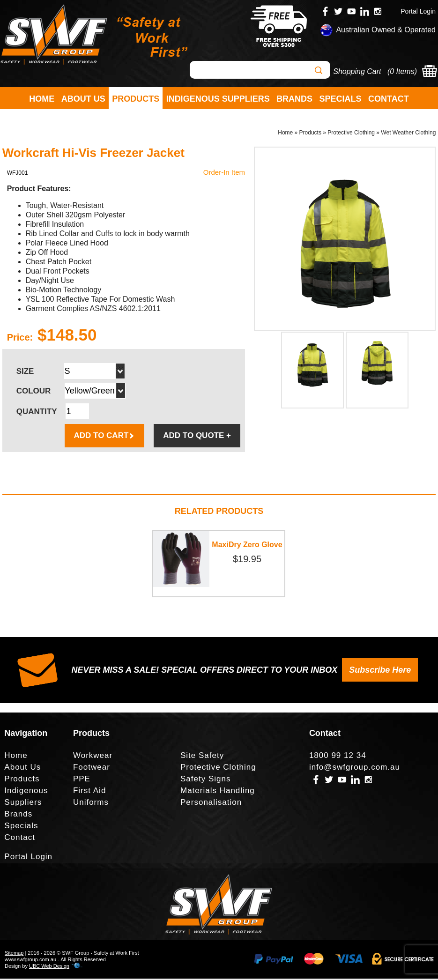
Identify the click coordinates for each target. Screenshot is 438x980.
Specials (341, 99)
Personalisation (211, 804)
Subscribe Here (380, 671)
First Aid (89, 792)
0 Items (402, 71)
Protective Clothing (351, 134)
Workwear (93, 757)
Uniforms (91, 804)
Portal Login (418, 11)
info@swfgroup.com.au (355, 768)
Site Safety (202, 757)
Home (42, 99)
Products (136, 99)
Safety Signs (205, 780)
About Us (83, 99)
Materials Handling (218, 792)
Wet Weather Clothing (408, 134)
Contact (389, 99)
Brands (294, 99)
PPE (82, 780)
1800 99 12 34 (338, 757)
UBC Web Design (49, 967)
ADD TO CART (105, 437)
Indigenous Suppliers (218, 99)
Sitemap (14, 954)
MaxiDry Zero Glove (247, 546)
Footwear (92, 768)
